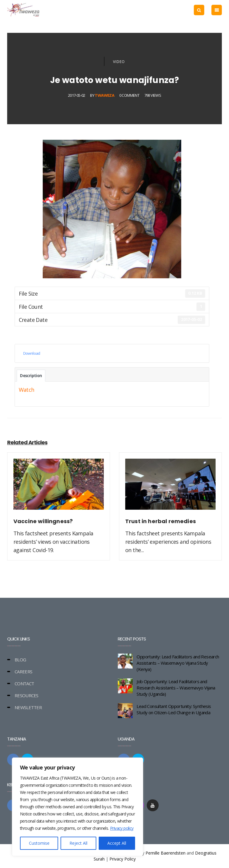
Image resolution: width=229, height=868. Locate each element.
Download (32, 353)
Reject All (78, 843)
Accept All (117, 843)
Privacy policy (122, 828)
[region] (78, 807)
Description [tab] (31, 376)
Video (119, 62)
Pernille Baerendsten (165, 853)
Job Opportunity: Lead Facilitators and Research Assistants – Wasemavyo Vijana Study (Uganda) (176, 688)
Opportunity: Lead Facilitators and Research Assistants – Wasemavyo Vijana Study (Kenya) (178, 663)
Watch (27, 390)
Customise (39, 843)
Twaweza (105, 95)
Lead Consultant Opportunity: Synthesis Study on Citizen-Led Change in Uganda (174, 709)
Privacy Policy (123, 859)
